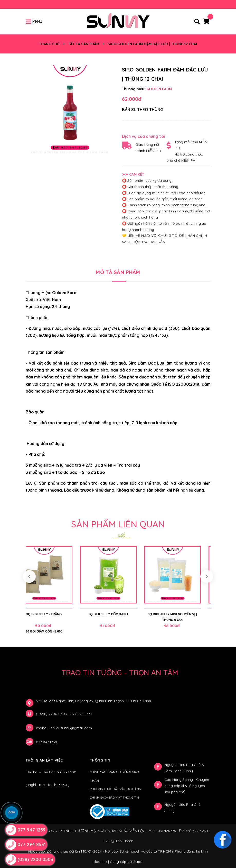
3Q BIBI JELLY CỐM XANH (118, 614)
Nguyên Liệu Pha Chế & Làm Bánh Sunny (184, 768)
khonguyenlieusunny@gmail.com (64, 728)
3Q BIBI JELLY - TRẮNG (54, 614)
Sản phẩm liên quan (118, 524)
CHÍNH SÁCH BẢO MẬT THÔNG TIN (114, 797)
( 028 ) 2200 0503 (52, 714)
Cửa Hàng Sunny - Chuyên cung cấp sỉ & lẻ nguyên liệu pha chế (187, 786)
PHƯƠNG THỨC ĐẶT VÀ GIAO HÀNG (115, 789)
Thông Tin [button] (100, 760)
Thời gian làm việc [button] (44, 760)
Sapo (138, 862)
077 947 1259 (46, 742)
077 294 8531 (81, 714)
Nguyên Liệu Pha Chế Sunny (182, 808)
